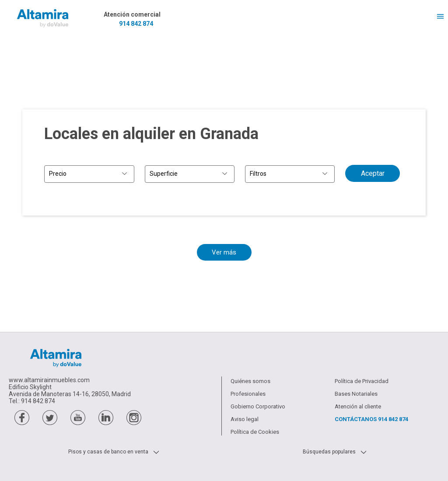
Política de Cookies (255, 432)
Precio (58, 174)
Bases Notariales (356, 394)
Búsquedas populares (329, 452)
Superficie (164, 174)
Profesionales (248, 394)
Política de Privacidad (362, 381)
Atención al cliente (358, 406)
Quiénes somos (250, 381)
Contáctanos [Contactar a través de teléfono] (371, 419)
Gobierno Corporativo (258, 406)
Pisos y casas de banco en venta (108, 452)
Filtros (258, 174)
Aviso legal (245, 419)
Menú (437, 16)
